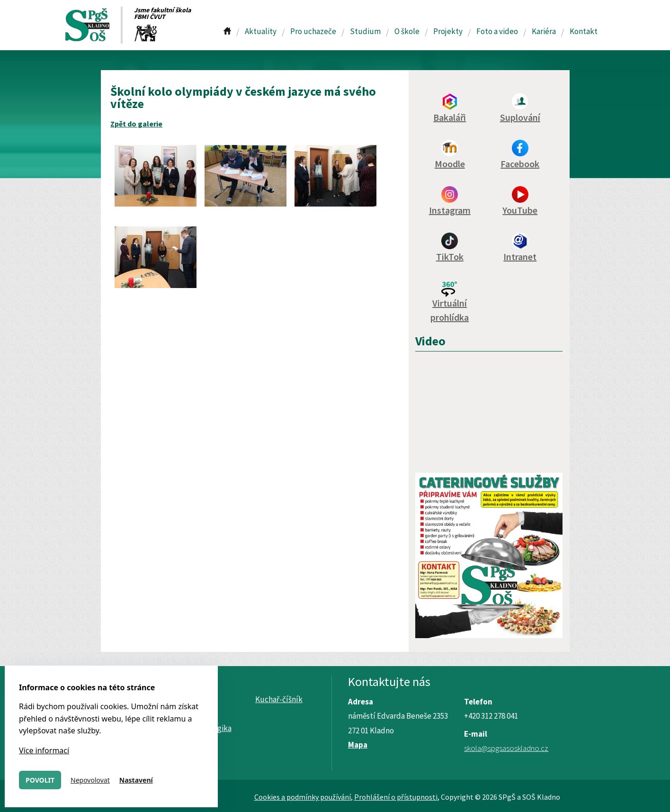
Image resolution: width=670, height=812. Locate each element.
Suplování (520, 117)
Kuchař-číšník (279, 699)
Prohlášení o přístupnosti (396, 797)
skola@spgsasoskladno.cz (506, 748)
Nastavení (136, 780)
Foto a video (497, 31)
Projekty (448, 31)
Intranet (520, 257)
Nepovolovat (90, 780)
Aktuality (261, 31)
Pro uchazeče (313, 31)
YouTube (520, 210)
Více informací (44, 750)
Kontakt (584, 31)
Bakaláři (450, 117)
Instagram (450, 210)
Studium (365, 31)
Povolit (40, 780)
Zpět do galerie (136, 124)
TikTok (450, 257)
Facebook (520, 164)
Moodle (450, 164)
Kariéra (544, 31)
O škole (407, 31)
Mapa (358, 745)
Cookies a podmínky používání (303, 797)
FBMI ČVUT (150, 17)
